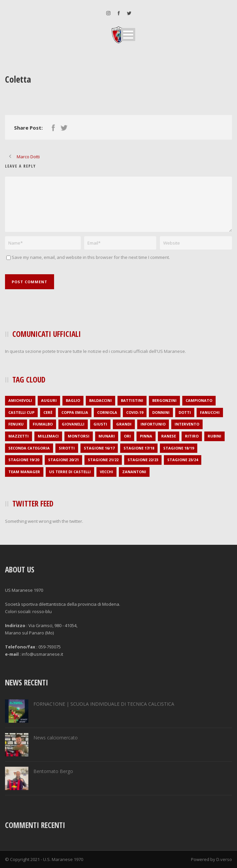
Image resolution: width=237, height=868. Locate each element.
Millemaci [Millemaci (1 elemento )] (48, 436)
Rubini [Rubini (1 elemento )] (214, 436)
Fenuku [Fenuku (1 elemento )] (16, 424)
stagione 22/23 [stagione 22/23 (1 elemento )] (143, 460)
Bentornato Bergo (53, 771)
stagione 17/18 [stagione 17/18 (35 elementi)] (139, 448)
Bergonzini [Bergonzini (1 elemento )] (164, 400)
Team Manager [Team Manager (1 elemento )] (24, 472)
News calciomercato (56, 738)
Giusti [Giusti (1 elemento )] (100, 424)
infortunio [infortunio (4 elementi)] (153, 424)
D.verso (224, 859)
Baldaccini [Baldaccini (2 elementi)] (100, 400)
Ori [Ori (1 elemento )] (127, 436)
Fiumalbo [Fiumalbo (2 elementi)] (43, 424)
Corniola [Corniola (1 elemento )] (107, 412)
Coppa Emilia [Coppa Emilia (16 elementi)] (75, 412)
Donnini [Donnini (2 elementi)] (161, 412)
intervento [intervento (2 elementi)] (187, 424)
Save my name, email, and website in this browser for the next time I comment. (91, 257)
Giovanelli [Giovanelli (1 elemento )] (73, 424)
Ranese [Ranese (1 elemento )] (169, 436)
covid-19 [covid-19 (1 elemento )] (135, 412)
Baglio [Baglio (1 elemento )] (73, 400)
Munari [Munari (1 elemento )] (107, 436)
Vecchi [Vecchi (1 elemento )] (106, 472)
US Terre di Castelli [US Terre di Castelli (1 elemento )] (70, 472)
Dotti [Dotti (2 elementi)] (185, 412)
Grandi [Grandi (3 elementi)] (124, 424)
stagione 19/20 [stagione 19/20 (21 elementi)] (24, 460)
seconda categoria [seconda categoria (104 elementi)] (29, 448)
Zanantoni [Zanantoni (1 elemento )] (134, 472)
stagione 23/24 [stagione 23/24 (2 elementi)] (183, 460)
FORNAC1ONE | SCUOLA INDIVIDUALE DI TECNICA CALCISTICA (104, 704)
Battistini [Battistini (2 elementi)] (132, 400)
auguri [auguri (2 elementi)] (49, 400)
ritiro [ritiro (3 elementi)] (192, 436)
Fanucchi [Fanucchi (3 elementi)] (210, 412)
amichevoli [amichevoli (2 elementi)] (20, 400)
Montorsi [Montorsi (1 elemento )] (79, 436)
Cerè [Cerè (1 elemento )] (48, 412)
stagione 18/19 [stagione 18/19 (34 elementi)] (179, 448)
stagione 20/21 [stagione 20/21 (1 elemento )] (63, 460)
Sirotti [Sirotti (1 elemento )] (67, 448)
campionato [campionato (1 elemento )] (199, 400)
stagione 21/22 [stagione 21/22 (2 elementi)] (103, 460)
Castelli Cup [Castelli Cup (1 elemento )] (21, 412)
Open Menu (128, 34)
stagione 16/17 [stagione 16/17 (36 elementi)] (99, 448)
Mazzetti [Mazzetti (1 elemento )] (19, 436)
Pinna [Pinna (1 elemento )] (146, 436)
